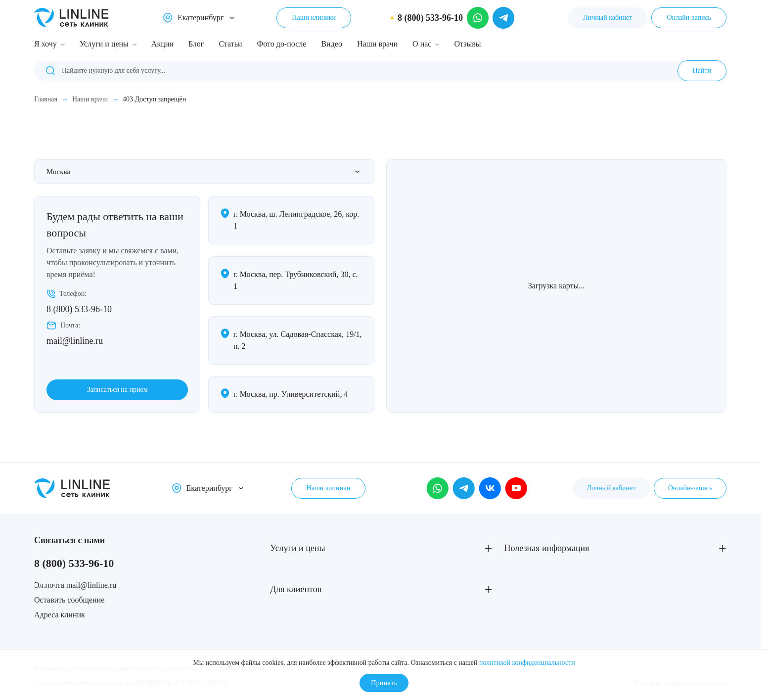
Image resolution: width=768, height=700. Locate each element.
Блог (196, 44)
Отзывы (467, 44)
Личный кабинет (608, 18)
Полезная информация (547, 548)
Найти (702, 70)
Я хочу (45, 44)
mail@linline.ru (75, 342)
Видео (331, 44)
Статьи (230, 44)
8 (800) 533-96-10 (79, 310)
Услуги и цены (104, 44)
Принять (384, 682)
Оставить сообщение (69, 600)
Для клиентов (296, 589)
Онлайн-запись (689, 18)
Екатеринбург (201, 18)
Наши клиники (314, 18)
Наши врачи (377, 44)
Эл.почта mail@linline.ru (75, 585)
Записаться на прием (117, 390)
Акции (162, 44)
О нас (422, 44)
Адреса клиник (60, 615)
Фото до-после (282, 44)
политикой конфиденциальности (527, 661)
